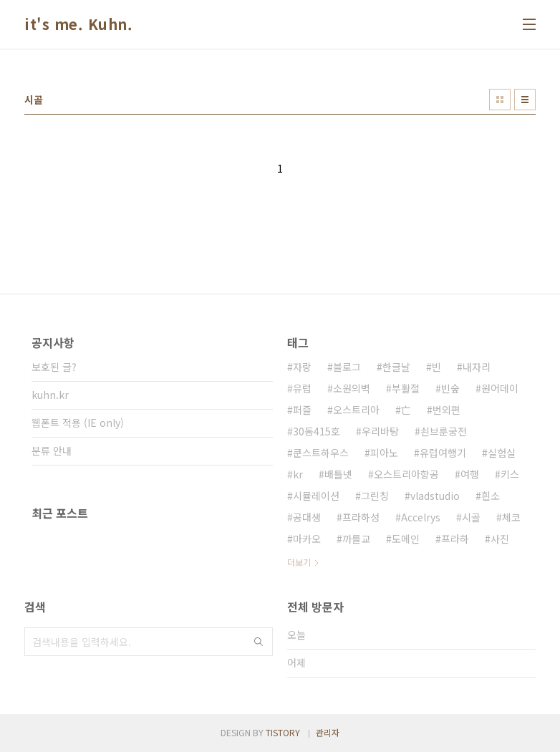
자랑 (302, 367)
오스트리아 (356, 410)
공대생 (307, 517)
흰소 (491, 496)
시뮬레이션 (316, 496)
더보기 (299, 562)
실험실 (502, 453)
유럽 (302, 388)
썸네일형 (500, 100)
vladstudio (435, 496)
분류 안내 (52, 450)
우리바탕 (380, 431)
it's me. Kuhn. (78, 24)
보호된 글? (54, 367)
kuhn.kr (50, 395)
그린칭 (375, 496)
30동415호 (317, 431)
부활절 (406, 388)
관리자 (328, 732)
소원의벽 (352, 388)
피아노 (384, 453)
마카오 (307, 539)
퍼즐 (302, 410)
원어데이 (500, 388)
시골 (471, 517)
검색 (259, 642)
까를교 (356, 539)
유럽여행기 (443, 453)
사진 (500, 539)
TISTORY (283, 732)
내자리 (477, 367)
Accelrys (421, 517)
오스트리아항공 (406, 474)
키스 (510, 474)
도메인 (406, 539)
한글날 (396, 367)
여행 (470, 474)
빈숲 (450, 388)
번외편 (446, 410)
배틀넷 (338, 474)
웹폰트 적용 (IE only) (78, 423)
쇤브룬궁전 (444, 431)
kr (298, 474)
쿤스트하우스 (321, 453)
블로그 (347, 367)
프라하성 (361, 517)
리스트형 (525, 100)
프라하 (455, 539)
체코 (511, 517)
